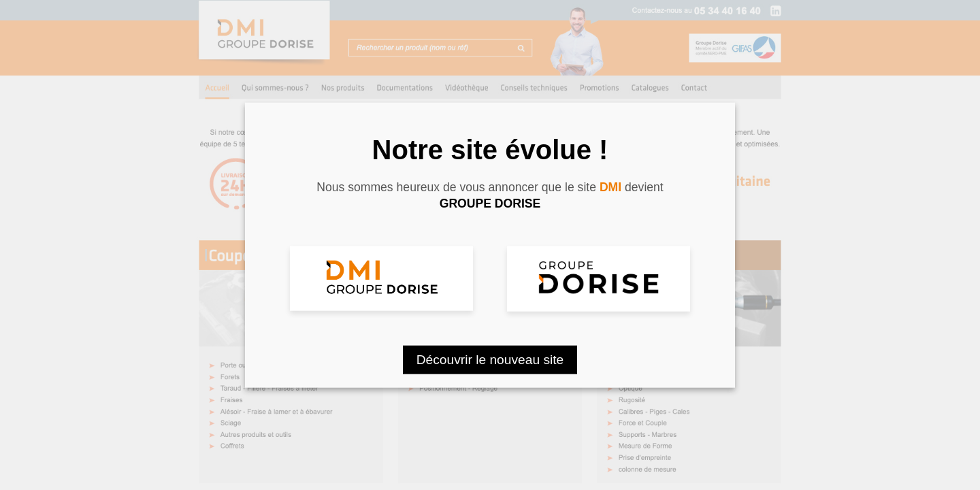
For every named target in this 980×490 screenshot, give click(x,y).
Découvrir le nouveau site (490, 359)
